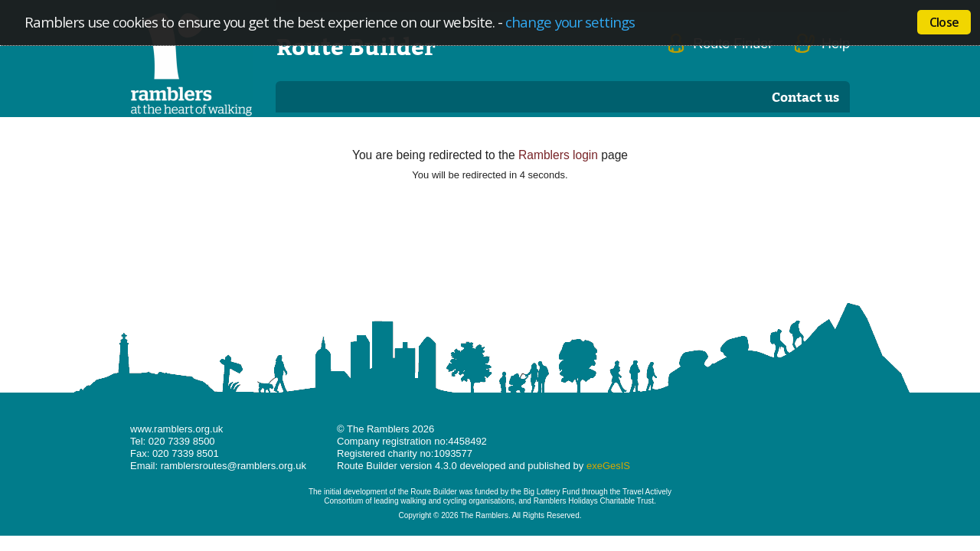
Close (944, 22)
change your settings (570, 22)
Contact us (805, 96)
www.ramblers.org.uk (176, 429)
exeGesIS (608, 466)
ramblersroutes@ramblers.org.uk (234, 466)
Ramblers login (558, 155)
